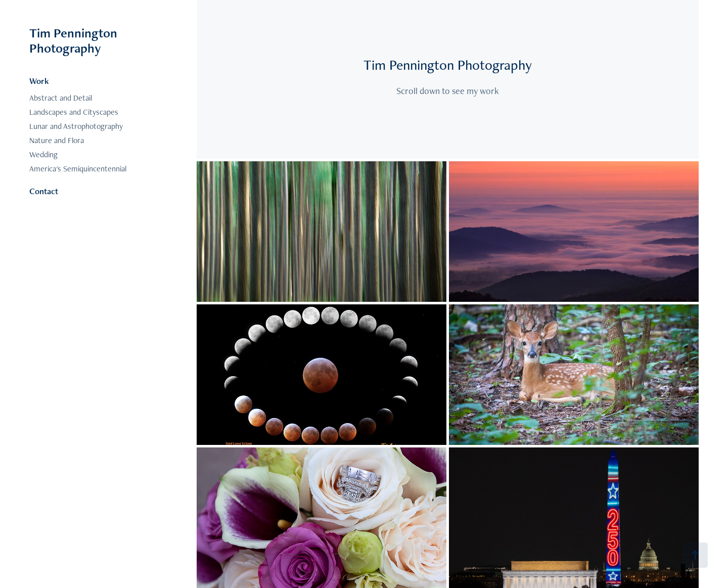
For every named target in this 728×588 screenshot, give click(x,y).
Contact (44, 191)
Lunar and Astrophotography (76, 126)
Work (39, 81)
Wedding (43, 154)
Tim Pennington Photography (75, 40)
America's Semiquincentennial (78, 169)
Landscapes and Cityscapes (74, 112)
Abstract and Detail (61, 98)
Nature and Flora (57, 140)
